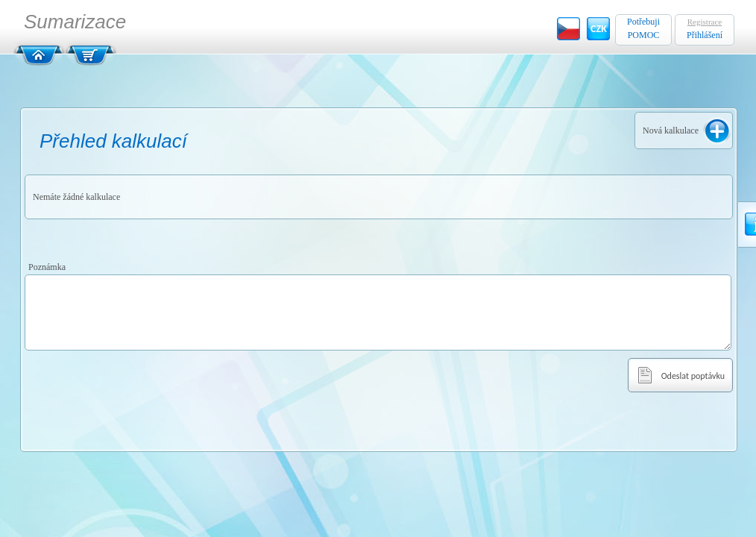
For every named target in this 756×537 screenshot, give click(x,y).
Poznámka (47, 267)
